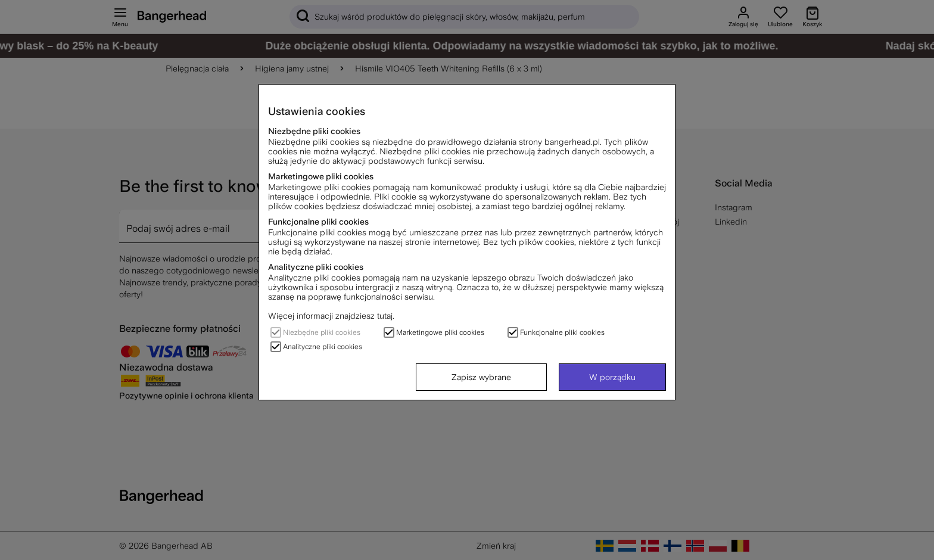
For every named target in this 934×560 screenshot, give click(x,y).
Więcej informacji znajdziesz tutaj (330, 316)
